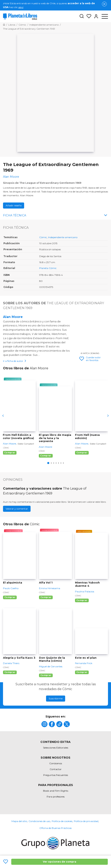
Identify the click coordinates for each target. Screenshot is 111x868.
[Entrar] (95, 16)
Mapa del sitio (19, 821)
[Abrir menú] (105, 16)
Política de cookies (62, 821)
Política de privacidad (86, 821)
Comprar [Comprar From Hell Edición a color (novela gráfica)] (10, 453)
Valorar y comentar (17, 509)
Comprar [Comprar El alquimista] (10, 597)
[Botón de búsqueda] (82, 16)
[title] (44, 724)
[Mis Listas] (88, 16)
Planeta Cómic (48, 268)
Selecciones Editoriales (56, 748)
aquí (21, 7)
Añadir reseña (14, 205)
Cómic (43, 237)
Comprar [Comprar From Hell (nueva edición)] (82, 453)
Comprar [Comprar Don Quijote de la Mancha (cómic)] (46, 675)
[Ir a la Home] (4, 25)
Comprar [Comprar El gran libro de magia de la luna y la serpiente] (46, 456)
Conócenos (56, 763)
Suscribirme (56, 698)
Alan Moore (13, 317)
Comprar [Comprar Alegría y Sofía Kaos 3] (10, 672)
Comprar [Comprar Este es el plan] (82, 672)
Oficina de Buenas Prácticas (55, 828)
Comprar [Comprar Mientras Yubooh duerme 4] (82, 600)
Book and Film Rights (56, 791)
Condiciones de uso (39, 821)
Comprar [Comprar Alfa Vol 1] (46, 597)
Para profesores (56, 797)
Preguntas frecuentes (56, 775)
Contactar (56, 769)
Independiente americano (63, 237)
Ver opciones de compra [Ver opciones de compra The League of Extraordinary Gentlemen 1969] (60, 862)
